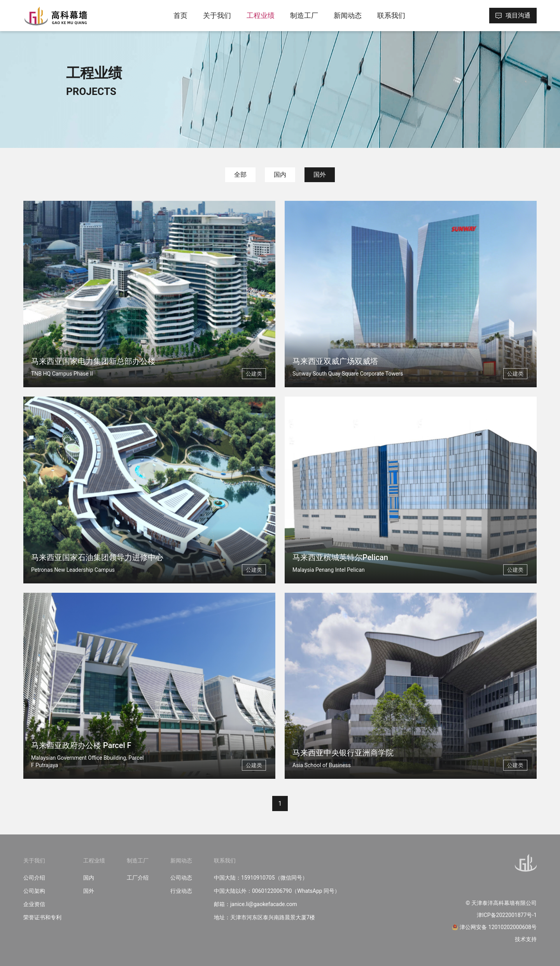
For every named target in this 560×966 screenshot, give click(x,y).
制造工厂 (304, 15)
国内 (280, 175)
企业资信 (34, 904)
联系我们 (391, 15)
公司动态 (181, 878)
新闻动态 (348, 15)
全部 (240, 175)
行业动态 (181, 891)
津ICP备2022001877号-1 (507, 915)
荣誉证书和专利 (42, 917)
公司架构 (34, 891)
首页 (180, 15)
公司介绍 (34, 878)
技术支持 (526, 939)
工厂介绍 (138, 878)
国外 (320, 175)
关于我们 (217, 15)
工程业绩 (261, 15)
